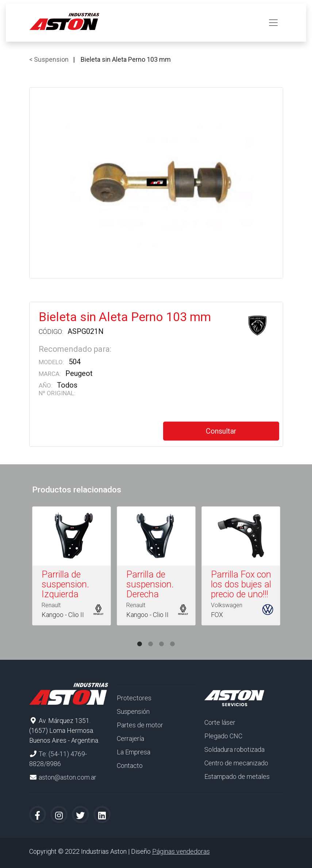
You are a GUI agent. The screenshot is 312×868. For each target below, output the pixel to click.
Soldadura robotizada (234, 749)
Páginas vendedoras (181, 851)
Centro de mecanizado (236, 763)
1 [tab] (140, 637)
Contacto (130, 766)
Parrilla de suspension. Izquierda (65, 584)
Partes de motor (140, 725)
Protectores (134, 698)
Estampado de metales (237, 776)
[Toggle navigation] (273, 23)
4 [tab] (173, 637)
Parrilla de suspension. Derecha (150, 584)
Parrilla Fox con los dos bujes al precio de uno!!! (241, 584)
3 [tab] (162, 637)
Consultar (221, 431)
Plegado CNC (223, 736)
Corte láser (220, 722)
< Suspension (49, 59)
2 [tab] (151, 637)
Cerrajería (130, 738)
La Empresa (134, 752)
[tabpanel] (72, 567)
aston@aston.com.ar (68, 777)
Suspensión (133, 711)
